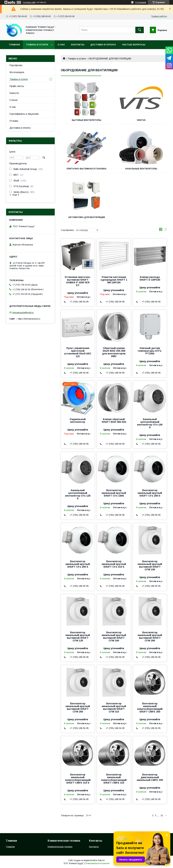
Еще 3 (16, 195)
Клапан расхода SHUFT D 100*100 (150, 278)
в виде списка (165, 230)
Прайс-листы (17, 86)
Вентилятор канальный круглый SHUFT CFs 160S (114, 493)
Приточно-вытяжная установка (86, 169)
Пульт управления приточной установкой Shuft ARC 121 (78, 352)
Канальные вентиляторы (141, 169)
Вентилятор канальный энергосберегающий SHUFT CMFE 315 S (78, 779)
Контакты (78, 45)
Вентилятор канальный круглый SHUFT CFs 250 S (78, 564)
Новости (14, 93)
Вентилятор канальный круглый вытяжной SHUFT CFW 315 (114, 708)
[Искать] (140, 30)
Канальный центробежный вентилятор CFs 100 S (150, 423)
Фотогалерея (17, 72)
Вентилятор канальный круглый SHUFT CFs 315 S (114, 564)
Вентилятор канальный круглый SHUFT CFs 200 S (150, 493)
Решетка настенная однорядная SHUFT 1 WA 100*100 (114, 280)
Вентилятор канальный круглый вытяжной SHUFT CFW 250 (78, 708)
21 (162, 815)
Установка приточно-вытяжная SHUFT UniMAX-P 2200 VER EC (78, 281)
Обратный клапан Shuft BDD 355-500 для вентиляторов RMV (114, 352)
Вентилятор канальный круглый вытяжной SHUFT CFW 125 (78, 636)
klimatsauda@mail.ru (23, 312)
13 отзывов (141, 2)
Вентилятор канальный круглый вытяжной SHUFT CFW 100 (150, 565)
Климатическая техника (60, 847)
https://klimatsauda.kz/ (29, 319)
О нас (61, 45)
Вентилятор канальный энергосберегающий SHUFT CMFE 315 (114, 779)
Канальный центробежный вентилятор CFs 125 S (78, 494)
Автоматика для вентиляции (87, 217)
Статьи (13, 100)
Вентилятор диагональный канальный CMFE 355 (150, 777)
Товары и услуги (37, 45)
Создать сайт (29, 2)
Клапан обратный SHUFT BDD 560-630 (114, 421)
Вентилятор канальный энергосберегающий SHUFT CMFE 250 (150, 708)
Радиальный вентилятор (78, 421)
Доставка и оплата (103, 45)
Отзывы (14, 121)
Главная (15, 45)
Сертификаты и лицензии (24, 114)
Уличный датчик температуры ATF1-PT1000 (150, 351)
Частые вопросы (134, 45)
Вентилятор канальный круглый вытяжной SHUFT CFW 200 (150, 636)
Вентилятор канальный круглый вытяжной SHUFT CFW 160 (114, 636)
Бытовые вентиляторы (86, 120)
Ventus (141, 120)
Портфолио (16, 65)
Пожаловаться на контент (97, 863)
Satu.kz (101, 860)
